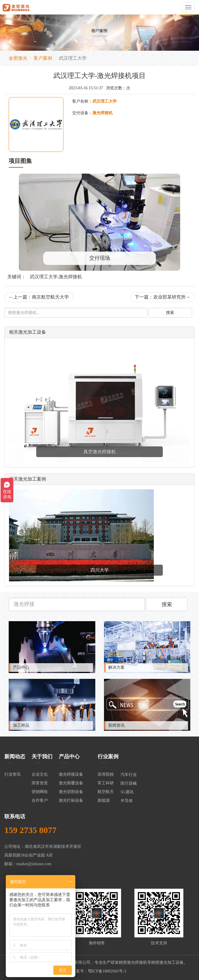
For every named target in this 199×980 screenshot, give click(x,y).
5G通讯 (127, 792)
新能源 (104, 800)
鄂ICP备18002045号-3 (107, 971)
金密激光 (18, 58)
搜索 (170, 313)
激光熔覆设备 (71, 783)
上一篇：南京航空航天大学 (39, 297)
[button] (31, 222)
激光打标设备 (71, 800)
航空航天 (106, 792)
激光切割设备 (71, 792)
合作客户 (40, 800)
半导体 (127, 801)
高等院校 (106, 774)
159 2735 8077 (30, 830)
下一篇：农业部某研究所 (163, 297)
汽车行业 (129, 775)
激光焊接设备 (71, 774)
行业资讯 (12, 774)
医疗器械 (129, 783)
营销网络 (40, 792)
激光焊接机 (137, 962)
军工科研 (106, 783)
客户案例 (43, 58)
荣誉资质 (40, 783)
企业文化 (40, 774)
